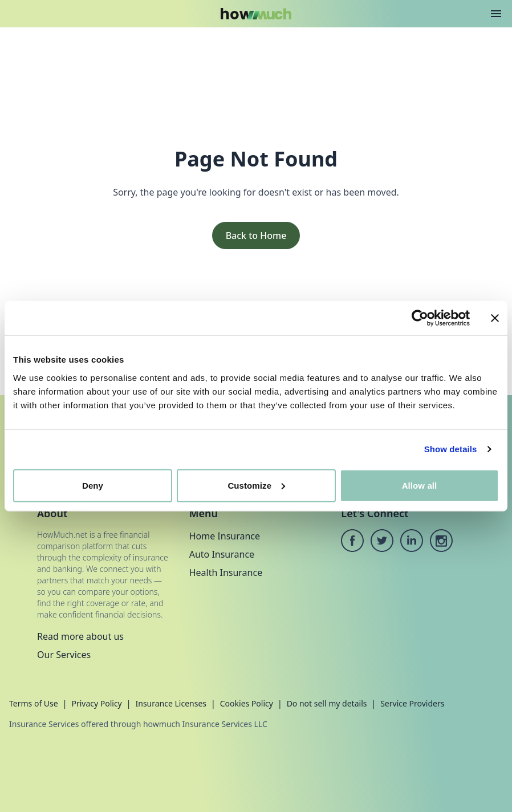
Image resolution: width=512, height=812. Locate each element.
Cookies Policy (247, 703)
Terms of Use (34, 703)
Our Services (64, 655)
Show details (451, 449)
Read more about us (80, 636)
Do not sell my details (327, 703)
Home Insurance (225, 536)
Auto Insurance (222, 554)
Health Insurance (226, 573)
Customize (256, 485)
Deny (93, 485)
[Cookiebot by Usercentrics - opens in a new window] (420, 318)
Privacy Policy (96, 703)
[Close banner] (495, 318)
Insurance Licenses (171, 703)
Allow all (420, 485)
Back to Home (256, 236)
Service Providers (412, 703)
